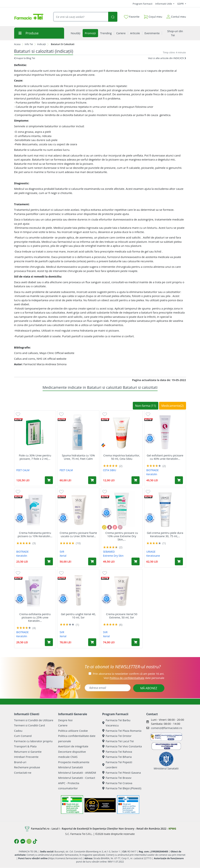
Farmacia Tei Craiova (117, 783)
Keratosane (153, 556)
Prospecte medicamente (74, 762)
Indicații (42, 44)
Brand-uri (20, 762)
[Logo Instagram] (29, 841)
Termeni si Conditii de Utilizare (34, 720)
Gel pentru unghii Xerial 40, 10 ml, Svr (78, 616)
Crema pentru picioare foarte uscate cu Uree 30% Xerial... (78, 534)
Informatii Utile (164, 4)
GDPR (181, 4)
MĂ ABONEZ (149, 688)
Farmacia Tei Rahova (117, 752)
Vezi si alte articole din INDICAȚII (167, 58)
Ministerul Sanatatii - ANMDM (77, 773)
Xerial (63, 556)
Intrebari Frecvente (26, 757)
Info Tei (29, 44)
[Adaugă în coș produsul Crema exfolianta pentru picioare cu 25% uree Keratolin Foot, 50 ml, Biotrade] (49, 642)
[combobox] (81, 17)
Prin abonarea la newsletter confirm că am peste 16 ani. (128, 674)
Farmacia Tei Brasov (117, 778)
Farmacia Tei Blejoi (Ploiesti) (122, 788)
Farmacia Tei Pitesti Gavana (122, 773)
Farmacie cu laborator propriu (33, 741)
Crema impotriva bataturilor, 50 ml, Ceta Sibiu (122, 457)
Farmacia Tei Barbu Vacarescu (116, 723)
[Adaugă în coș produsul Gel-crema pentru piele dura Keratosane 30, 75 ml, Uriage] (179, 561)
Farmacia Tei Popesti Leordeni (117, 765)
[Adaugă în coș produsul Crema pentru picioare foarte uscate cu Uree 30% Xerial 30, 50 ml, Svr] (92, 561)
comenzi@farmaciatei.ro (167, 728)
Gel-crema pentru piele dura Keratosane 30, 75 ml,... (165, 534)
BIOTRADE (153, 470)
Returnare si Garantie (28, 752)
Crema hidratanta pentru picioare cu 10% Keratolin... (35, 534)
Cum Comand (23, 736)
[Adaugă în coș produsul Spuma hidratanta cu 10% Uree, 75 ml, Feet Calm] (92, 480)
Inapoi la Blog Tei (25, 58)
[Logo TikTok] (35, 841)
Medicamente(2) (173, 406)
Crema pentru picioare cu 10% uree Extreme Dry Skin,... (122, 536)
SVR (62, 552)
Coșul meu (153, 16)
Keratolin (152, 474)
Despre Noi (65, 720)
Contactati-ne (23, 773)
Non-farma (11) (146, 406)
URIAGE (151, 552)
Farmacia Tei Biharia (117, 757)
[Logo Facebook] (17, 841)
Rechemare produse (27, 767)
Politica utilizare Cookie (73, 731)
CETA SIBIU (110, 470)
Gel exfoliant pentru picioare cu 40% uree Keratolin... (165, 457)
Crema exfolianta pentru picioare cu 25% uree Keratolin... (35, 617)
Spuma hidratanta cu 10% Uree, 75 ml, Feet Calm (78, 457)
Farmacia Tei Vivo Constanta (122, 746)
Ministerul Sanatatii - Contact (77, 778)
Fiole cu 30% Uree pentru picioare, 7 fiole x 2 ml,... (35, 457)
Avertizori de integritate (73, 746)
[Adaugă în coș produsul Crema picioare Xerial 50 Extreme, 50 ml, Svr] (136, 642)
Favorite (132, 17)
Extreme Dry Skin (113, 556)
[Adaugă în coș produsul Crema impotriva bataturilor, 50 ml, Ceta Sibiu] (136, 480)
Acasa (17, 44)
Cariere (63, 725)
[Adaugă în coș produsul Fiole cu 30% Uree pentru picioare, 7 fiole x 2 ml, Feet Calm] (49, 480)
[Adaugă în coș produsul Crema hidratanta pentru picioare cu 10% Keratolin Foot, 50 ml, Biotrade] (49, 561)
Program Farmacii (142, 4)
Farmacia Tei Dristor (117, 736)
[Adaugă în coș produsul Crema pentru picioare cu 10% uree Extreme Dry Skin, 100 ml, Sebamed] (136, 561)
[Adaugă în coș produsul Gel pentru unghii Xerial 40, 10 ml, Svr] (92, 642)
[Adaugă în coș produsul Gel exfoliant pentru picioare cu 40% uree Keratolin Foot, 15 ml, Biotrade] (179, 480)
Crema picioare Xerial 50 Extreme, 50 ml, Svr (122, 616)
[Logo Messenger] (23, 841)
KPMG (172, 828)
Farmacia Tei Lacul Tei (118, 741)
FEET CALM (23, 470)
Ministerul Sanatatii (71, 767)
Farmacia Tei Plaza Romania (122, 731)
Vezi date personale (134, 678)
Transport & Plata (25, 746)
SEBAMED (109, 552)
